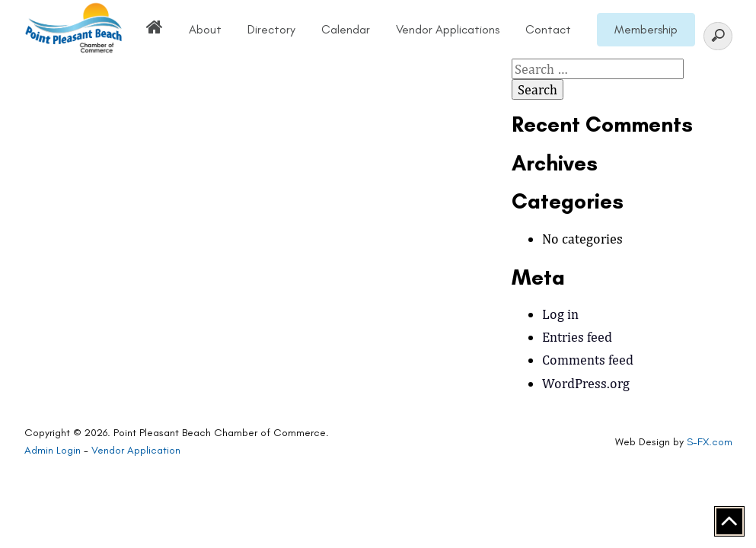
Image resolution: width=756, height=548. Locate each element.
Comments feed (588, 360)
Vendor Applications (448, 29)
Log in (560, 314)
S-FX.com (710, 442)
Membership (646, 29)
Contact (548, 29)
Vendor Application (136, 450)
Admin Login (53, 450)
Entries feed (577, 337)
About (205, 29)
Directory (271, 29)
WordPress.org (586, 383)
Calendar (346, 29)
